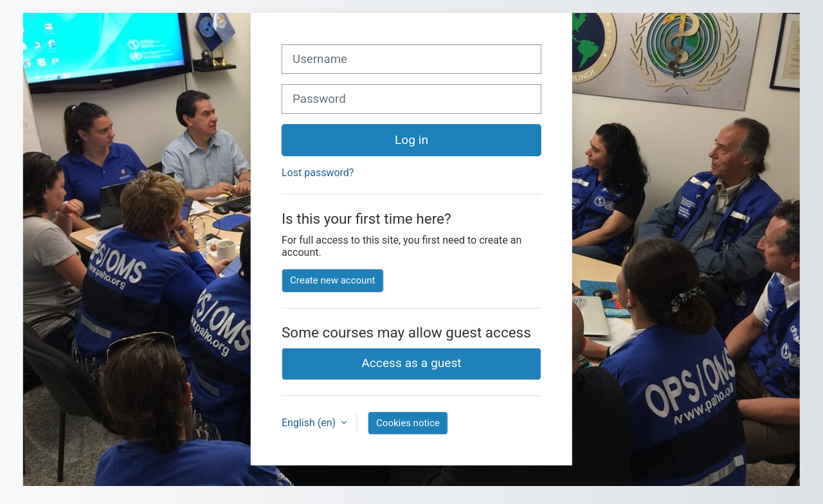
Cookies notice (408, 423)
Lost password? (318, 173)
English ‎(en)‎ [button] (310, 423)
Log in (411, 140)
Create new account (333, 280)
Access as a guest (411, 363)
